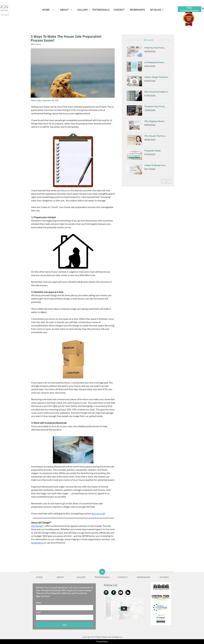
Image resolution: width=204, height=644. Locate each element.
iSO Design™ (38, 526)
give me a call (98, 513)
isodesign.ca (37, 543)
